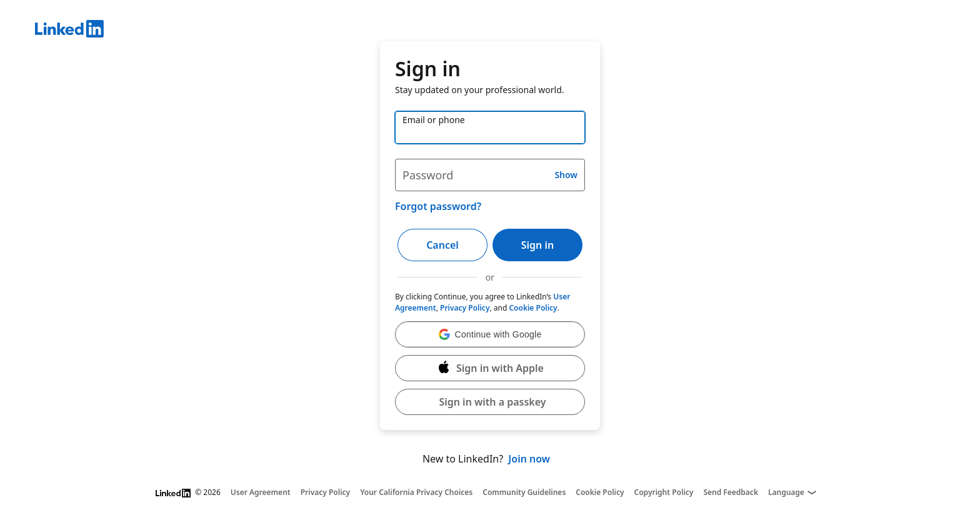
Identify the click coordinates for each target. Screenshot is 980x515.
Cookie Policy (533, 308)
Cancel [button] (442, 245)
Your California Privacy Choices (416, 492)
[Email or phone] (490, 127)
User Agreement (261, 492)
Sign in (537, 245)
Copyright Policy (664, 492)
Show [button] (566, 175)
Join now (529, 459)
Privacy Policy (465, 308)
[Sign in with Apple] (490, 368)
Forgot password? (438, 206)
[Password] (490, 175)
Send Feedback (731, 492)
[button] (490, 334)
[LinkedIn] (507, 31)
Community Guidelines (524, 492)
